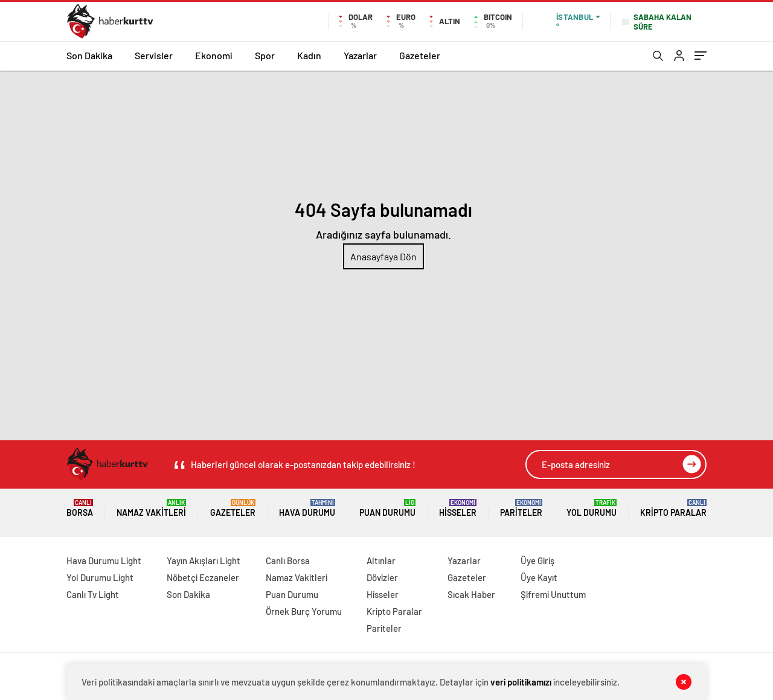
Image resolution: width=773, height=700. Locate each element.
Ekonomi (214, 55)
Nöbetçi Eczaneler (203, 577)
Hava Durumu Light (104, 560)
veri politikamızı (521, 682)
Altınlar (381, 560)
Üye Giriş (537, 560)
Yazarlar (360, 55)
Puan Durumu (387, 508)
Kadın (309, 55)
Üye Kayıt (539, 577)
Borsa (80, 508)
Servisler (154, 55)
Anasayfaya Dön (383, 256)
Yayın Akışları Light (204, 560)
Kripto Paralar (673, 508)
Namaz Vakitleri (151, 508)
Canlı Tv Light (93, 594)
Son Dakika (89, 55)
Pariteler (521, 508)
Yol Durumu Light (100, 577)
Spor (265, 55)
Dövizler (382, 577)
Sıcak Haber (471, 594)
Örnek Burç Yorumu (304, 611)
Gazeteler (420, 55)
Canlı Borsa (288, 560)
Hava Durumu (307, 508)
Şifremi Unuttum (553, 594)
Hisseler (458, 508)
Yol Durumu (592, 508)
